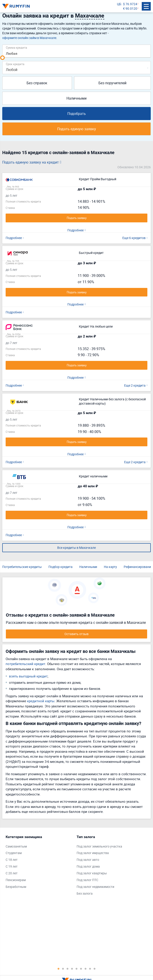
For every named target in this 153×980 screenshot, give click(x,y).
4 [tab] (72, 969)
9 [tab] (95, 969)
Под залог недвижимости (95, 887)
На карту (110, 567)
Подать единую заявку (77, 129)
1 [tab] (59, 969)
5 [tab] (77, 969)
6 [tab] (81, 969)
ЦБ (119, 4)
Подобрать (77, 114)
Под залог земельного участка (99, 846)
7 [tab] (86, 969)
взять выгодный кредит (28, 676)
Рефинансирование (138, 567)
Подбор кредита (61, 567)
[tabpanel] (39, 863)
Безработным (16, 887)
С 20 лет (12, 873)
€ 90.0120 (130, 8)
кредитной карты (41, 701)
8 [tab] (90, 969)
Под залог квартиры (92, 873)
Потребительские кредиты (22, 567)
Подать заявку (77, 218)
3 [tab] (68, 969)
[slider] (2, 58)
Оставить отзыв (76, 634)
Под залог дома (88, 866)
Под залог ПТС (87, 880)
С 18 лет (12, 860)
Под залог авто (88, 860)
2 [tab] (63, 969)
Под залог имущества (93, 853)
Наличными (76, 98)
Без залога (85, 893)
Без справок (37, 83)
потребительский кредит (25, 664)
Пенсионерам (16, 880)
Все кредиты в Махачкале (76, 548)
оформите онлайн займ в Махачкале (29, 38)
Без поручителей (112, 83)
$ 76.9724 (130, 4)
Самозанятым (16, 846)
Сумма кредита (16, 47)
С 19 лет (12, 866)
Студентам (14, 853)
